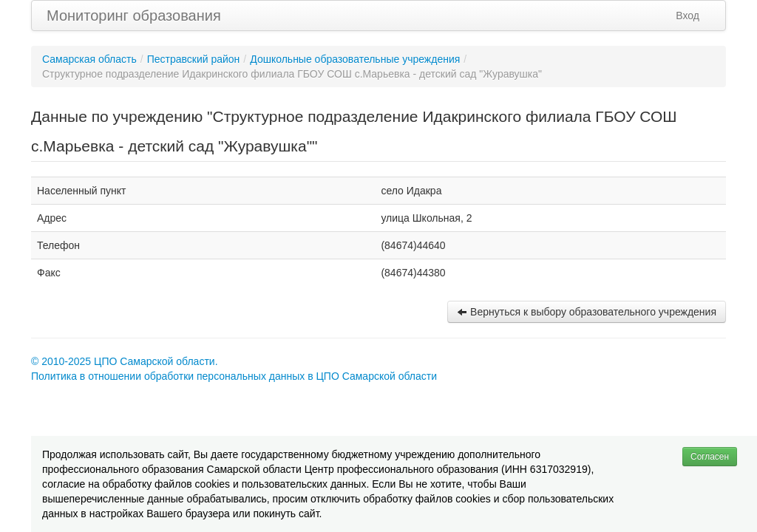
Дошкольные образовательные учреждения (355, 59)
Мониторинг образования (134, 16)
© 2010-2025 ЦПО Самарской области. (125, 361)
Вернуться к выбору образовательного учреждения (587, 312)
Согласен (710, 457)
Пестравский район (194, 59)
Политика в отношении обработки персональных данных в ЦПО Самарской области (234, 376)
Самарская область (89, 59)
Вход (688, 16)
